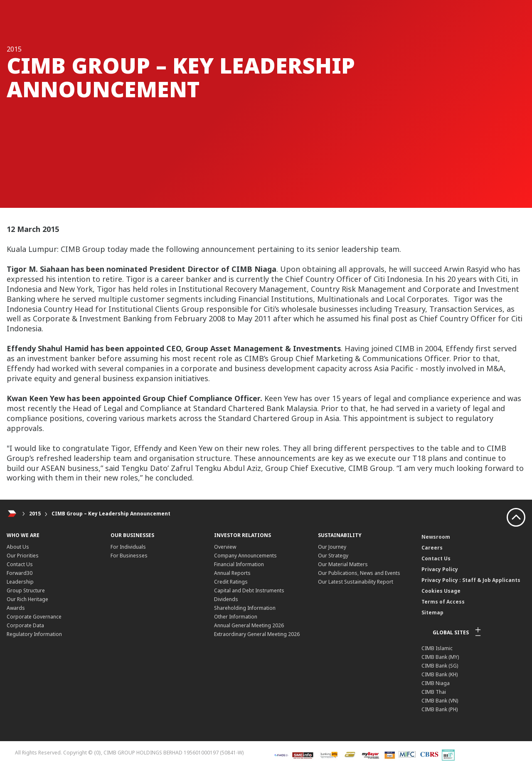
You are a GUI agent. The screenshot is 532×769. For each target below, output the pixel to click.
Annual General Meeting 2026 (249, 625)
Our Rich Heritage (27, 599)
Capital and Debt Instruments (249, 590)
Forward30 (20, 573)
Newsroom (436, 537)
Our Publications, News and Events (359, 573)
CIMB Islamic (437, 648)
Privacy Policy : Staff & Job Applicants (471, 580)
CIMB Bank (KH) (440, 674)
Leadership (20, 582)
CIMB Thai (434, 692)
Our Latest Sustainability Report (356, 582)
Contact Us (20, 564)
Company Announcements (245, 556)
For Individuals (128, 547)
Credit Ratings (231, 582)
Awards (16, 608)
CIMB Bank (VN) (440, 701)
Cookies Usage (441, 591)
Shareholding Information (245, 608)
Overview (225, 547)
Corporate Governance (34, 617)
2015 (35, 514)
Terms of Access (443, 602)
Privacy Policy (440, 569)
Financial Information (239, 564)
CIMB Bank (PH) (440, 709)
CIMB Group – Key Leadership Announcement (111, 514)
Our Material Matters (343, 564)
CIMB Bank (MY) (440, 657)
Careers (432, 548)
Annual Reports (232, 573)
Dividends (226, 599)
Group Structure (26, 590)
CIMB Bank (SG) (440, 666)
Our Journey (332, 547)
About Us (18, 547)
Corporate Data (25, 625)
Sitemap (432, 612)
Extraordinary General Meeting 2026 (257, 634)
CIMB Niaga (436, 683)
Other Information (236, 617)
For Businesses (129, 556)
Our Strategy (333, 556)
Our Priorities (23, 556)
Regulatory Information (34, 634)
